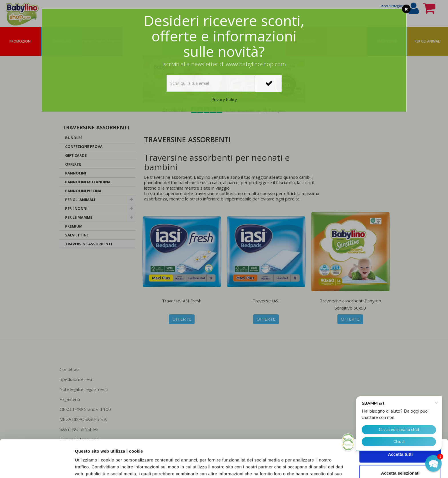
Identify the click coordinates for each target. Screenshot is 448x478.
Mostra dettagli (301, 467)
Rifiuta (400, 459)
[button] (433, 463)
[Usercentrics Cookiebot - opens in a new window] (37, 467)
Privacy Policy (224, 99)
